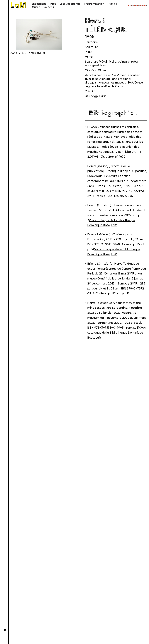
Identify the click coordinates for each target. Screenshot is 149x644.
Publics (112, 4)
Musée (36, 7)
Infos (53, 4)
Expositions (39, 4)
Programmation (94, 4)
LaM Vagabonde (70, 4)
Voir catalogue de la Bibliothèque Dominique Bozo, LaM (117, 332)
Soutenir (49, 7)
